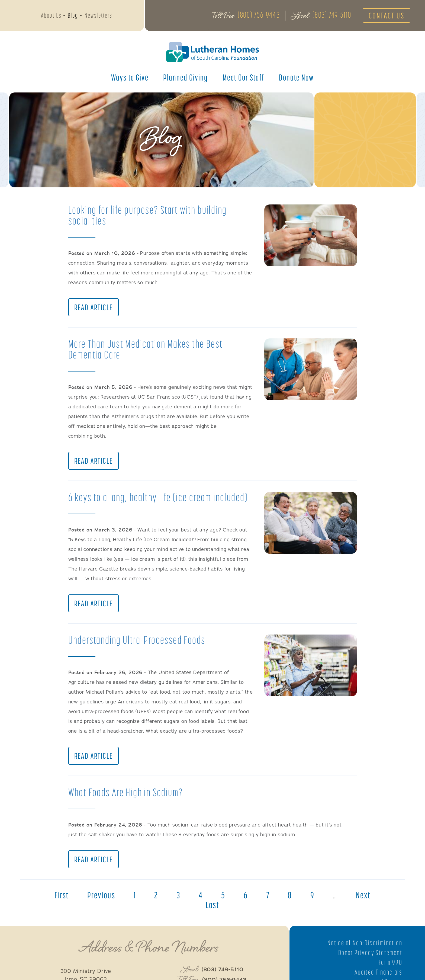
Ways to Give (130, 77)
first (62, 895)
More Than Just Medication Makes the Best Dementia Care (146, 349)
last (213, 905)
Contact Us (387, 15)
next (363, 895)
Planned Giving (186, 77)
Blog (73, 15)
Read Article (94, 307)
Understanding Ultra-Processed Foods (137, 640)
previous (101, 895)
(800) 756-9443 (259, 15)
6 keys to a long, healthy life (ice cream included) (158, 497)
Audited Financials (378, 972)
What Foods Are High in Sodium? (126, 792)
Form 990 (390, 962)
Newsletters (98, 15)
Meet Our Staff (243, 77)
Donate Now (296, 77)
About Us (51, 15)
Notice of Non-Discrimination (365, 943)
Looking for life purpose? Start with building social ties (148, 215)
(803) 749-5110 (332, 15)
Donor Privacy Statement (370, 953)
